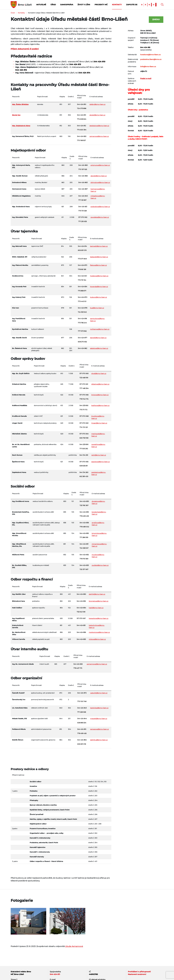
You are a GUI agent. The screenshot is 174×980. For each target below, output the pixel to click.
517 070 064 (84, 434)
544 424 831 (84, 544)
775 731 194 (82, 280)
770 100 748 (82, 701)
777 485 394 (84, 388)
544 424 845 (83, 196)
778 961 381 (82, 269)
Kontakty (117, 5)
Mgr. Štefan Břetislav (20, 104)
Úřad (53, 5)
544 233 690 (84, 444)
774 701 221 (84, 427)
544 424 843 (82, 708)
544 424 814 (84, 73)
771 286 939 (84, 537)
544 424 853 (81, 639)
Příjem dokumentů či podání (25, 49)
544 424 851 (81, 625)
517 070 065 (84, 462)
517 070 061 (84, 384)
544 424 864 (82, 740)
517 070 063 (84, 423)
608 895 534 (82, 723)
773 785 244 (82, 323)
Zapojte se (132, 5)
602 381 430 (84, 476)
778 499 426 (82, 733)
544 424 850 (81, 594)
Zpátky (156, 20)
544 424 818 (82, 319)
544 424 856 (81, 632)
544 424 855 (84, 533)
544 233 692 (84, 405)
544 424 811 (55, 974)
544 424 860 (83, 165)
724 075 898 (82, 108)
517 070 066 (84, 395)
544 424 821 (83, 207)
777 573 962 (82, 331)
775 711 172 (83, 410)
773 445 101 (82, 301)
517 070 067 (81, 618)
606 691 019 (82, 250)
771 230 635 (83, 221)
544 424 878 (83, 308)
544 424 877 (83, 338)
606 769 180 (84, 438)
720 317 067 (84, 569)
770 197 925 (83, 169)
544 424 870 (83, 297)
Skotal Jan (16, 115)
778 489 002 (84, 527)
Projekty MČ (101, 5)
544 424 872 (82, 693)
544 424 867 (83, 189)
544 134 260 (84, 472)
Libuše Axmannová (74, 946)
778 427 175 (78, 668)
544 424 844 (82, 719)
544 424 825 (78, 664)
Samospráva (67, 5)
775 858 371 (82, 291)
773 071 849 (82, 259)
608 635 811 (84, 466)
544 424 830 (84, 501)
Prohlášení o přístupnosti (139, 972)
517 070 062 (83, 217)
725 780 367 (84, 505)
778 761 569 (84, 559)
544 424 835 (84, 512)
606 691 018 (82, 744)
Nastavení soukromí (137, 974)
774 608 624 (82, 119)
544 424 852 (81, 601)
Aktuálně (41, 5)
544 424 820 (82, 136)
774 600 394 (82, 130)
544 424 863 (83, 182)
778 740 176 (84, 399)
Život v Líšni (84, 5)
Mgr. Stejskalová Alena (21, 126)
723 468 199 (84, 378)
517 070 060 (84, 373)
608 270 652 (82, 342)
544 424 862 (82, 348)
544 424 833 (84, 565)
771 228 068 (82, 712)
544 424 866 (83, 176)
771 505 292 (84, 449)
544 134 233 (84, 455)
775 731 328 (82, 211)
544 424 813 (75, 64)
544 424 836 (84, 523)
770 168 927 (81, 140)
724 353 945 (82, 312)
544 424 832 (84, 555)
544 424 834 (83, 287)
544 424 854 (81, 608)
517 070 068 (84, 416)
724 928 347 (84, 548)
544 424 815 (82, 729)
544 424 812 (21, 70)
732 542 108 (81, 612)
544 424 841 (82, 276)
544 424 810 (99, 62)
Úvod (13, 13)
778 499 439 (84, 516)
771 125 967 (82, 200)
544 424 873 (82, 265)
